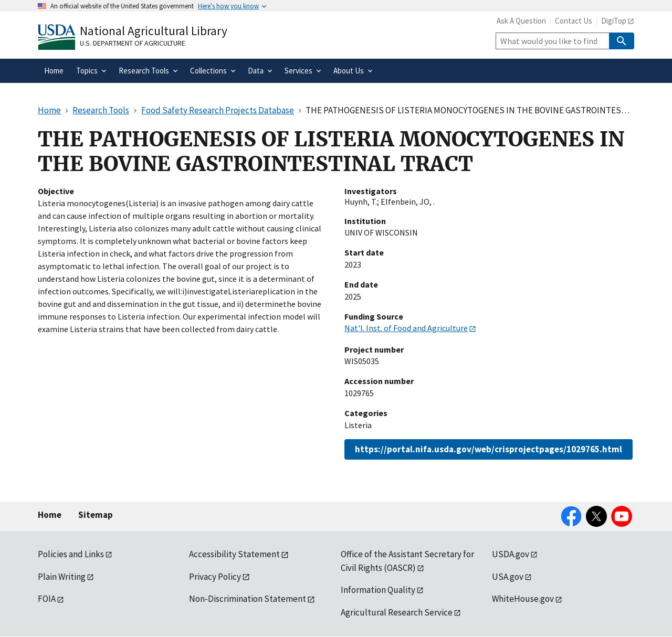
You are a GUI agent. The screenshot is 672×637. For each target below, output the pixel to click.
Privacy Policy (215, 577)
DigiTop (614, 21)
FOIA (47, 599)
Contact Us (574, 21)
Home (50, 515)
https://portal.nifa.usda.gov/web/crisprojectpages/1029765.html (489, 449)
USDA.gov (511, 554)
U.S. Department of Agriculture (133, 43)
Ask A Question (521, 21)
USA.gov (508, 577)
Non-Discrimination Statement (248, 599)
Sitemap (96, 515)
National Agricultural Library (154, 31)
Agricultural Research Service (397, 612)
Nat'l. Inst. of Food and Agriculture (406, 328)
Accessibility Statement (234, 554)
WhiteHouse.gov (523, 599)
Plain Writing (62, 577)
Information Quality (378, 590)
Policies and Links (71, 554)
